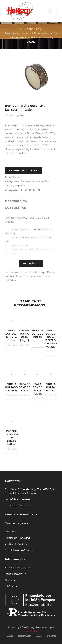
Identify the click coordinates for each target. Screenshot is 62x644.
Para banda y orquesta (18, 33)
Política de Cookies (16, 544)
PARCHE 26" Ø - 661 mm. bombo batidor (11, 438)
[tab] (16, 201)
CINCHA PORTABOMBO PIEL (11, 387)
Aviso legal (11, 532)
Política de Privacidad (17, 538)
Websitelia (31, 631)
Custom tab (16, 208)
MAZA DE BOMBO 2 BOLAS (38, 334)
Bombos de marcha (46, 33)
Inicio (21, 29)
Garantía (10, 580)
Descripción (16, 201)
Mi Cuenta (11, 586)
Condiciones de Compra (19, 550)
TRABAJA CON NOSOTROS (21, 514)
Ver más (29, 264)
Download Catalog (24, 171)
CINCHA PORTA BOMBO (51, 387)
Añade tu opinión (15, 115)
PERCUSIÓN (34, 29)
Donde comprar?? (15, 574)
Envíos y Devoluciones (18, 568)
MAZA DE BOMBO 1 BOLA (24, 387)
